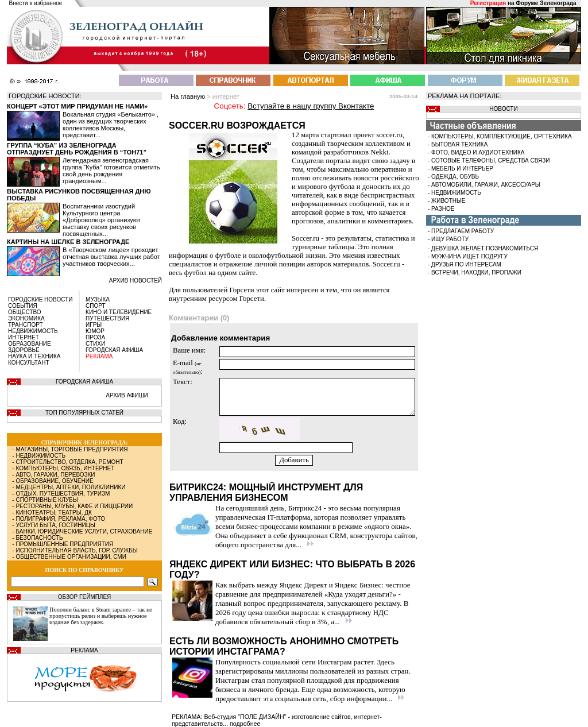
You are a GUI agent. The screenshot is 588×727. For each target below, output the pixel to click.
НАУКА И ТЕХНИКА (34, 356)
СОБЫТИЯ (23, 306)
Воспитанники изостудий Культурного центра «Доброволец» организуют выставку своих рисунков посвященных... (102, 220)
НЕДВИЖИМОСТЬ (33, 331)
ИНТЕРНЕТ (24, 337)
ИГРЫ (94, 325)
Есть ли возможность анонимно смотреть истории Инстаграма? (284, 646)
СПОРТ (96, 306)
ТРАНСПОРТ (26, 325)
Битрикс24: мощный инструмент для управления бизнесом (266, 492)
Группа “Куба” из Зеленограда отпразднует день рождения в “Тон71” (77, 149)
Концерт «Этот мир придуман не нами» (77, 106)
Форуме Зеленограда (546, 3)
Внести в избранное (36, 3)
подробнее (245, 724)
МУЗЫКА (98, 299)
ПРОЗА (95, 337)
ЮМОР (95, 331)
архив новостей (136, 281)
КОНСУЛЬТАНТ (29, 363)
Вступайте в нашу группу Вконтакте (311, 106)
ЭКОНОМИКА (26, 318)
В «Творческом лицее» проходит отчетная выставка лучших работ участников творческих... (111, 257)
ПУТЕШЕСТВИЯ (107, 318)
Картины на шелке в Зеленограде (68, 242)
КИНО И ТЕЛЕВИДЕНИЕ (119, 312)
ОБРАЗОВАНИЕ (30, 344)
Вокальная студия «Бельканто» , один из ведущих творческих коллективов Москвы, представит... (111, 125)
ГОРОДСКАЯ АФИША (114, 350)
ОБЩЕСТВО (25, 312)
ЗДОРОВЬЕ (24, 350)
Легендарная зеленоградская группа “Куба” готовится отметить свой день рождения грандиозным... (111, 171)
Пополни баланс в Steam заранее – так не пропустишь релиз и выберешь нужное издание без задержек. (101, 616)
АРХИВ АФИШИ (127, 395)
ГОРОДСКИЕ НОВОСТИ (40, 299)
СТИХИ (95, 344)
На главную (188, 96)
